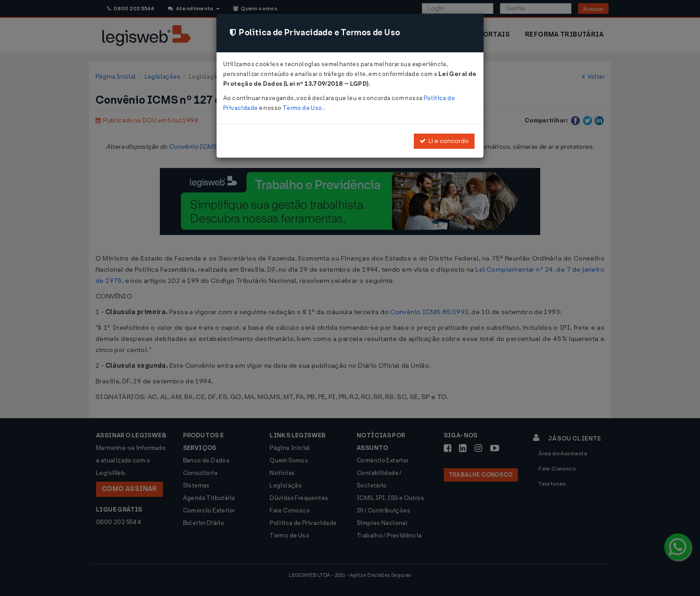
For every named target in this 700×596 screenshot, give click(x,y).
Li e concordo (444, 141)
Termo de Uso (303, 108)
